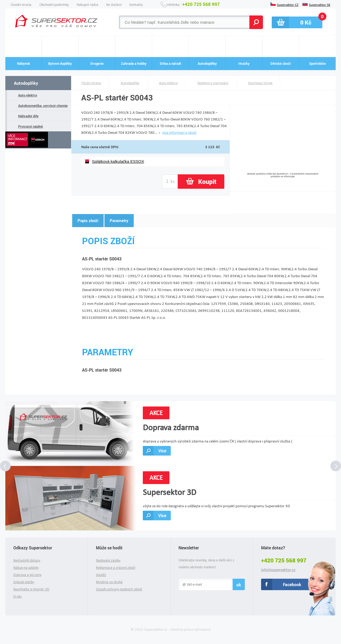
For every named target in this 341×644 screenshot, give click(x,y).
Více (162, 451)
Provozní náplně (31, 126)
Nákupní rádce (88, 5)
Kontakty (136, 5)
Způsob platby (24, 582)
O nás (17, 596)
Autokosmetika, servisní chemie (43, 106)
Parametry (119, 220)
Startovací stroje (260, 83)
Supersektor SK (320, 4)
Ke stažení (114, 5)
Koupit (207, 182)
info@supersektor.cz (278, 570)
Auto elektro (28, 95)
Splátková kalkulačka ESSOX (118, 161)
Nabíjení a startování (213, 83)
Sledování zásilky (108, 560)
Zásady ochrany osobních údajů (119, 589)
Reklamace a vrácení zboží (116, 568)
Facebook (292, 584)
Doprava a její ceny (27, 575)
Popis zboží (88, 220)
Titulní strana (91, 83)
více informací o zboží (179, 132)
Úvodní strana (21, 5)
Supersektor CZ (288, 4)
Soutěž (101, 575)
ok (239, 585)
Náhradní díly (28, 116)
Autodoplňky (26, 83)
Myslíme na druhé (109, 582)
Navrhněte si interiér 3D (31, 589)
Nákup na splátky (26, 568)
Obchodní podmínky (54, 5)
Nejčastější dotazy (27, 560)
